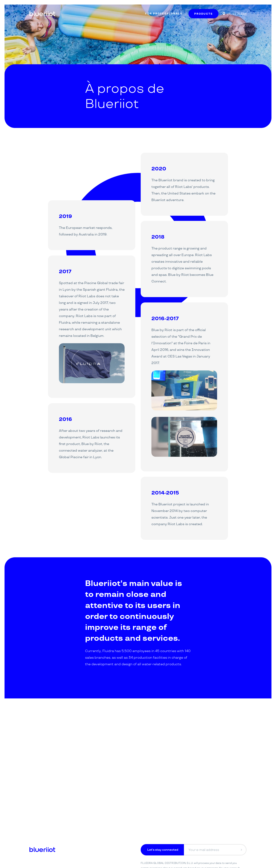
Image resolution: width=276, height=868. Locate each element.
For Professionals (164, 14)
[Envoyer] (241, 850)
